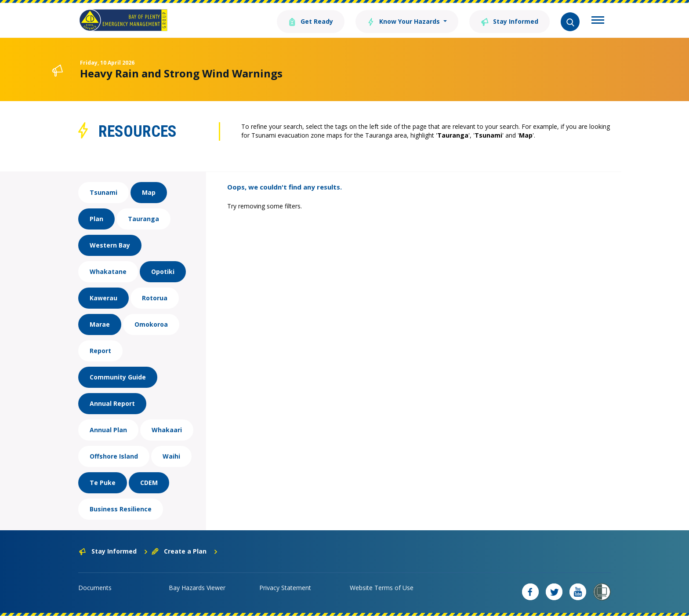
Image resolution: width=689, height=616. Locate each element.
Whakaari (167, 430)
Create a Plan (185, 551)
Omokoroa (151, 324)
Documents (95, 588)
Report (100, 351)
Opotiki (163, 272)
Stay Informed (509, 21)
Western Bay (110, 245)
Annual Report (112, 403)
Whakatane (108, 272)
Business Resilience (121, 509)
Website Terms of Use (382, 588)
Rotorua (155, 298)
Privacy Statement (285, 588)
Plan (96, 219)
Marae (100, 324)
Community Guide (118, 377)
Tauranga (143, 219)
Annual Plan (108, 430)
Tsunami (103, 192)
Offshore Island (114, 456)
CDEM (149, 483)
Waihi (171, 456)
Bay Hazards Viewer (197, 588)
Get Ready (311, 21)
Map (149, 192)
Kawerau (103, 298)
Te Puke (103, 483)
